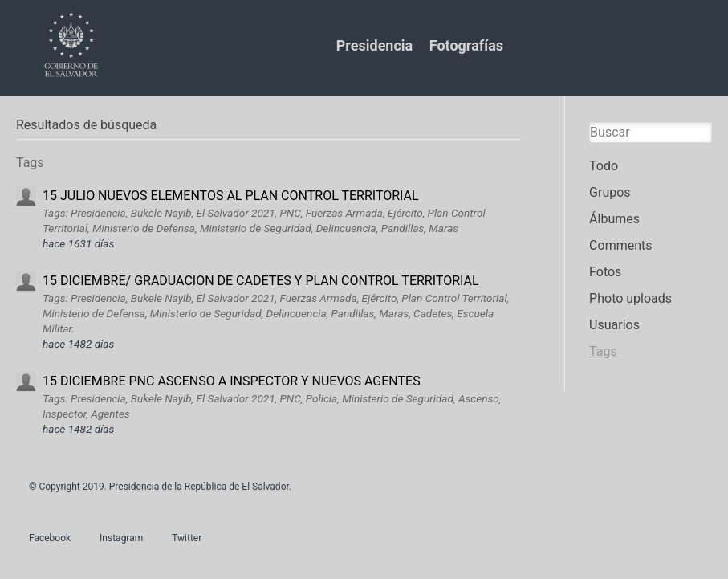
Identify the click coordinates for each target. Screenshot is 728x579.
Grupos (610, 192)
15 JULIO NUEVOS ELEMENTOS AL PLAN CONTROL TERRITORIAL (231, 196)
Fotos (605, 272)
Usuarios (614, 325)
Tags (603, 351)
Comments (620, 245)
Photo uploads (630, 298)
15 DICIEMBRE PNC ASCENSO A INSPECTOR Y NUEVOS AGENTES (232, 381)
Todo (604, 166)
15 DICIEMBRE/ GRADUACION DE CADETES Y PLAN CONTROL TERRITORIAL (261, 281)
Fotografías (466, 45)
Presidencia (374, 45)
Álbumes (614, 219)
